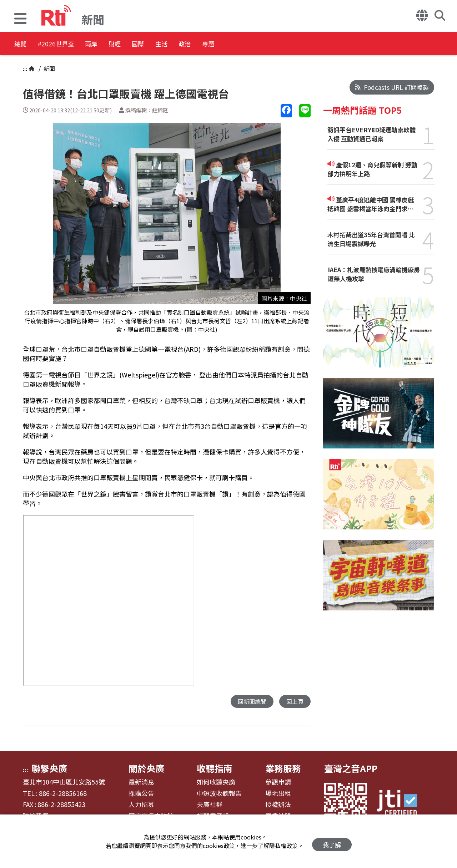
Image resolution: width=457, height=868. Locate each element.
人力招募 (141, 805)
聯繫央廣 (49, 768)
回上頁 (294, 702)
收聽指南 (215, 768)
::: (25, 68)
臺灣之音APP (351, 768)
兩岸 (113, 44)
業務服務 (283, 768)
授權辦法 (278, 805)
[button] (20, 19)
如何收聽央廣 (216, 782)
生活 (209, 44)
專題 (273, 44)
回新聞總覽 (250, 702)
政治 (241, 44)
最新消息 (141, 782)
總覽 (21, 44)
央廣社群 (210, 805)
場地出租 (278, 794)
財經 (145, 44)
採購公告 (141, 794)
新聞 (49, 68)
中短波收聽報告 (219, 794)
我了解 (332, 841)
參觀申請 (278, 782)
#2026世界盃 (67, 44)
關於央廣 (146, 768)
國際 (177, 44)
